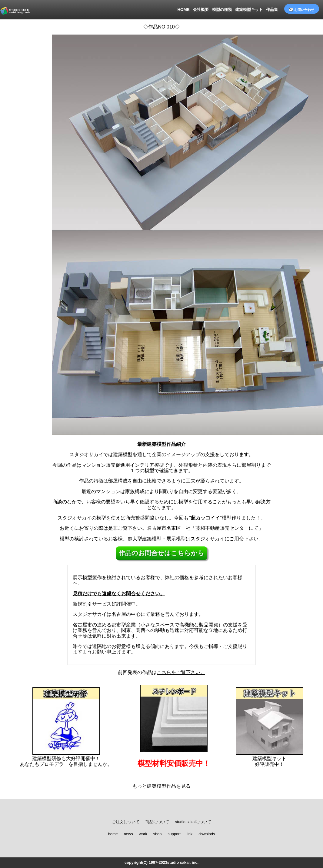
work (143, 834)
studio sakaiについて (193, 822)
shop (158, 834)
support (174, 834)
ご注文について (126, 822)
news (128, 834)
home (113, 834)
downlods (207, 834)
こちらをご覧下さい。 (181, 672)
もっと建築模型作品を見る (161, 786)
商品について (157, 822)
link (190, 834)
